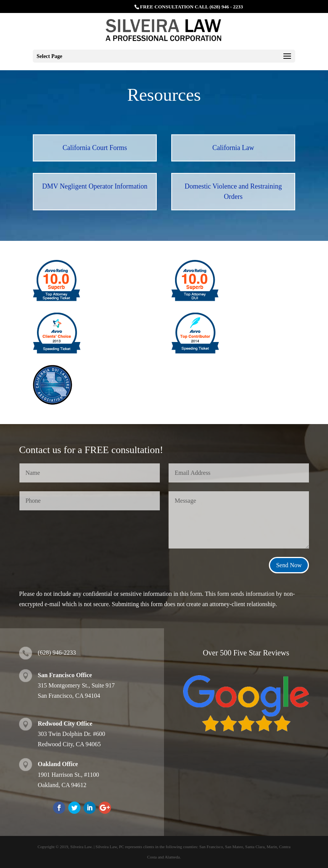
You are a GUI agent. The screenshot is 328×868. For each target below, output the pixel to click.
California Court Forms (95, 148)
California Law (233, 148)
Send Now (289, 565)
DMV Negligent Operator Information (95, 186)
